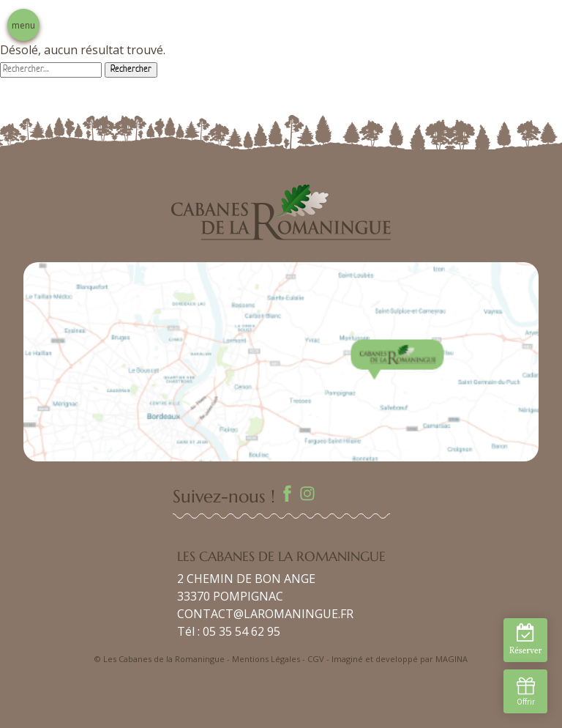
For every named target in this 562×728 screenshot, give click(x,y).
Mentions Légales (266, 659)
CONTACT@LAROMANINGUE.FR (265, 614)
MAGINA (452, 659)
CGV (316, 659)
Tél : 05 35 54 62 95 (229, 631)
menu (23, 25)
